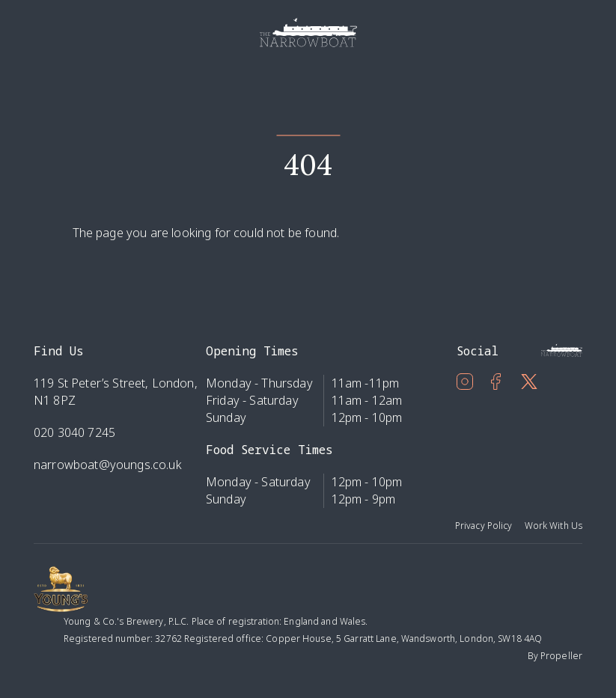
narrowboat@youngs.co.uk (108, 465)
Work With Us (554, 526)
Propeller (561, 656)
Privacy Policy (484, 526)
